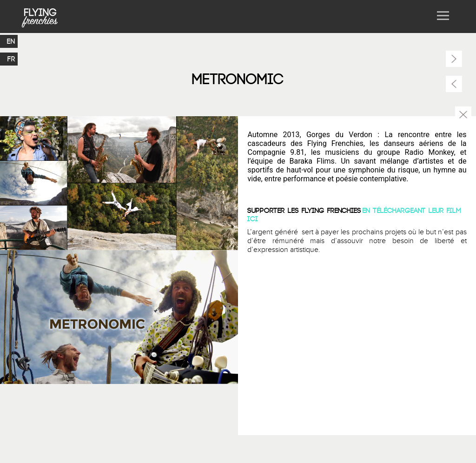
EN (11, 41)
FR (11, 59)
